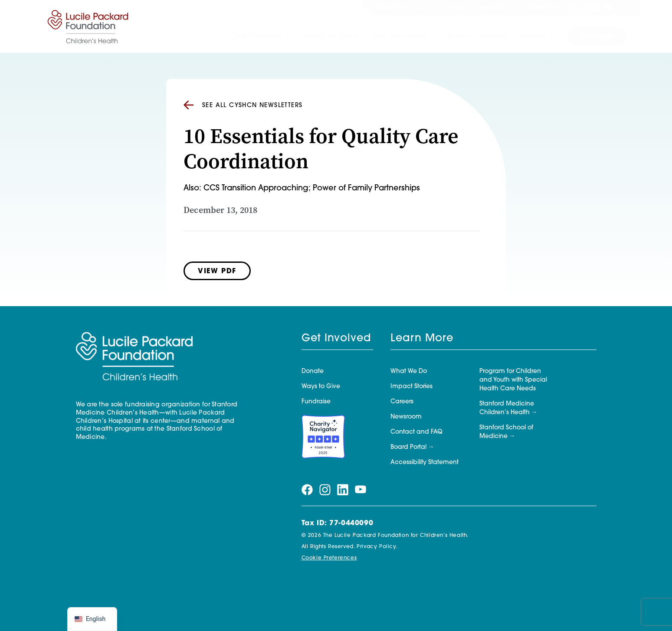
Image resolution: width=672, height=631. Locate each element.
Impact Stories (477, 36)
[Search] (622, 8)
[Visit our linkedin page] (596, 8)
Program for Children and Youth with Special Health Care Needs (513, 380)
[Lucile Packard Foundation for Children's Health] (88, 26)
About (534, 36)
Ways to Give (331, 36)
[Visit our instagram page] (583, 8)
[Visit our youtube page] (608, 8)
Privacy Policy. (377, 547)
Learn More (422, 339)
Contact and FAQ (416, 432)
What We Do (409, 371)
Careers (402, 402)
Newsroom (406, 417)
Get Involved (399, 36)
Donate (597, 37)
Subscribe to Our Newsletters (519, 8)
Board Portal (408, 447)
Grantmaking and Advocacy (421, 8)
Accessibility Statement (425, 463)
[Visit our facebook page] (571, 8)
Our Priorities (256, 36)
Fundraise (316, 402)
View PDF (217, 271)
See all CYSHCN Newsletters (243, 105)
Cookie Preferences (329, 558)
